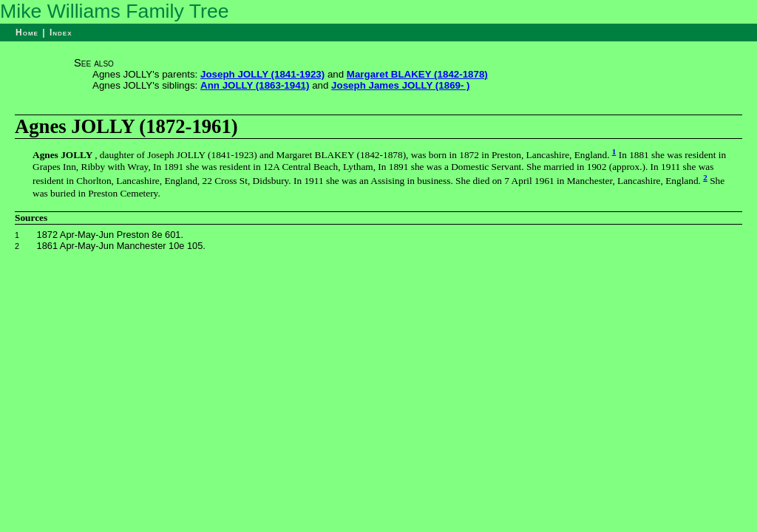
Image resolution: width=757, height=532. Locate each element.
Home (27, 33)
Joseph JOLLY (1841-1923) (262, 74)
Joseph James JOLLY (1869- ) (400, 85)
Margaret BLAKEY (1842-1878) (417, 74)
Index (61, 33)
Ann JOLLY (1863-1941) (255, 85)
